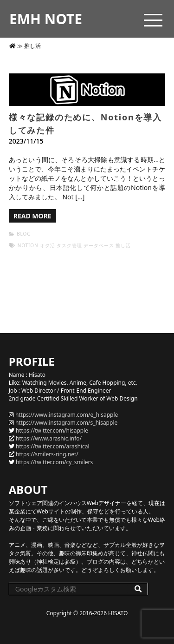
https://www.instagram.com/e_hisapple (67, 415)
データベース (99, 245)
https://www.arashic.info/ (49, 438)
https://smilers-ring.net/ (47, 454)
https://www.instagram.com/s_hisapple (66, 423)
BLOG (24, 234)
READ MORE (32, 216)
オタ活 (48, 245)
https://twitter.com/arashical (53, 446)
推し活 (123, 245)
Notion (28, 245)
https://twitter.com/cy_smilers (54, 462)
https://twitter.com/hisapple (52, 430)
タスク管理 (69, 245)
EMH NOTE (46, 19)
